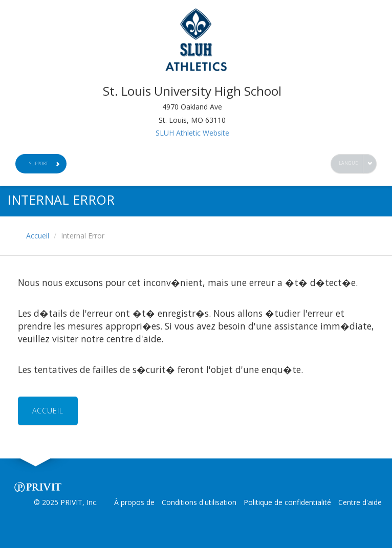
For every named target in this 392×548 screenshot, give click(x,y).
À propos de (134, 502)
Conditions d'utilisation (199, 502)
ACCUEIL (48, 411)
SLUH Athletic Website (192, 133)
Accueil (38, 236)
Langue (349, 163)
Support (45, 163)
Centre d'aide (360, 502)
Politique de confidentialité (287, 502)
